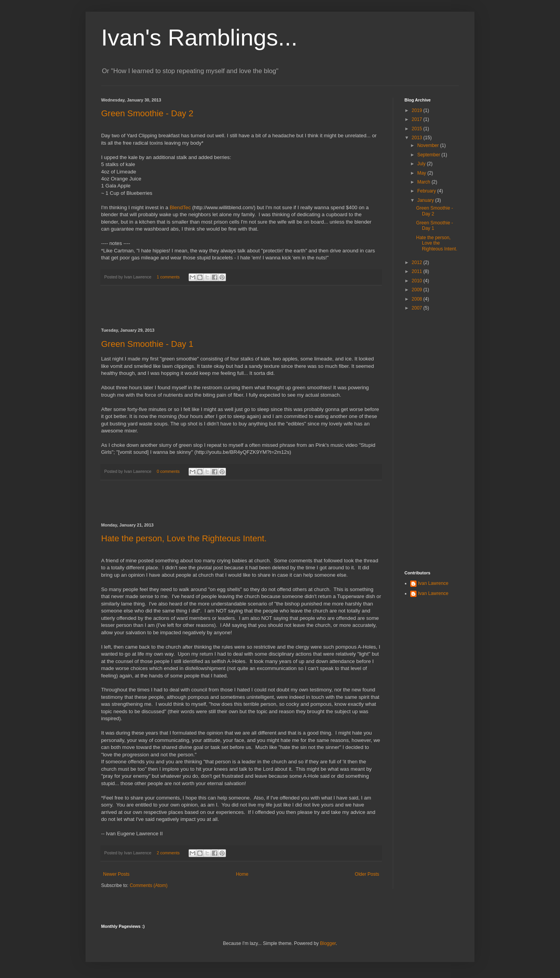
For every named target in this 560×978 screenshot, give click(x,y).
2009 (418, 290)
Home (242, 874)
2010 (418, 281)
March (424, 182)
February (427, 191)
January (426, 200)
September (429, 155)
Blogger (328, 943)
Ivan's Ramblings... (199, 38)
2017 (418, 119)
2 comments (168, 853)
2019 (418, 110)
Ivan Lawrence (433, 583)
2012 (418, 262)
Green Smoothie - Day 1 (147, 344)
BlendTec (180, 207)
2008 (418, 299)
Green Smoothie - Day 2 (147, 113)
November (429, 145)
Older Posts (367, 874)
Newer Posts (116, 874)
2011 (418, 271)
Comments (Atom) (148, 885)
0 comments (168, 471)
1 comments (168, 277)
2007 (418, 308)
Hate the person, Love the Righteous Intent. (184, 538)
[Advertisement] (241, 307)
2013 (418, 138)
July (422, 164)
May (422, 173)
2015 (418, 129)
